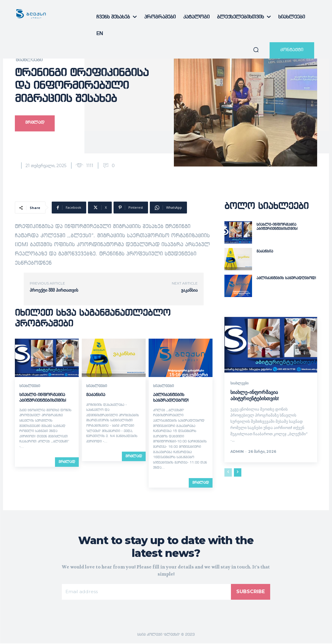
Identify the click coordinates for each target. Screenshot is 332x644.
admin (237, 452)
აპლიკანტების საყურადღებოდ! (286, 278)
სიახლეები (29, 60)
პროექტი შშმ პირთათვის (54, 290)
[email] (146, 592)
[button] (256, 50)
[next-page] (238, 473)
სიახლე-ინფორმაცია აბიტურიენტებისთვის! (255, 395)
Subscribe (251, 592)
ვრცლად (67, 462)
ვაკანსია (189, 290)
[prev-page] (228, 473)
